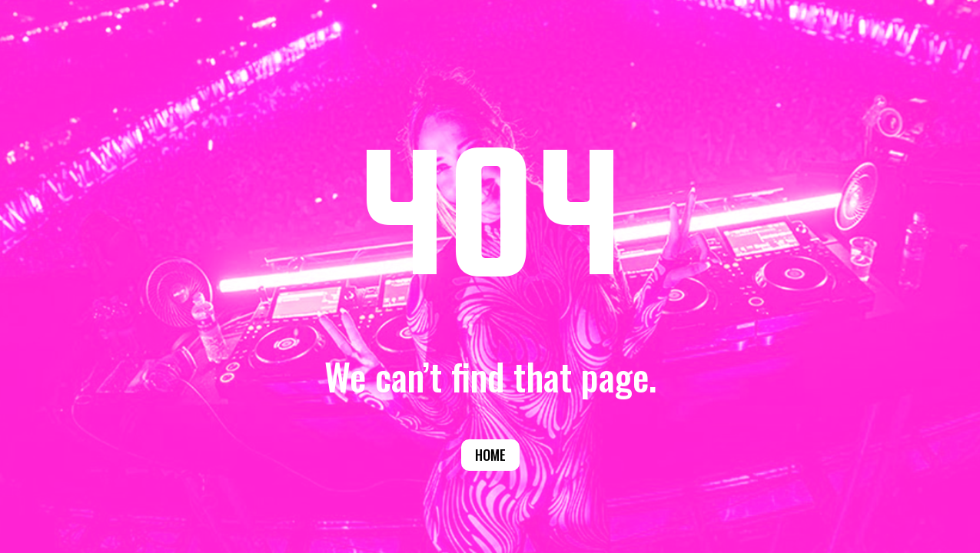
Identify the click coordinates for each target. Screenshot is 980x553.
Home (490, 455)
